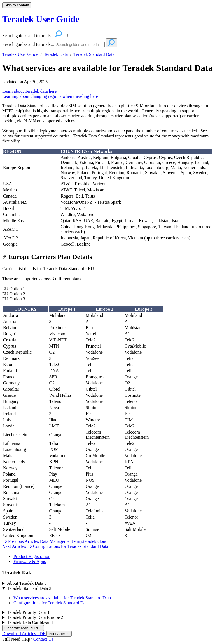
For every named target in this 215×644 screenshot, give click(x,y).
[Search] (80, 45)
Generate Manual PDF (23, 628)
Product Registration (32, 556)
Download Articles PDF (24, 634)
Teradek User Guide (20, 54)
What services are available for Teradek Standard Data (107, 68)
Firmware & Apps (30, 561)
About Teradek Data (27, 583)
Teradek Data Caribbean (30, 622)
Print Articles (59, 634)
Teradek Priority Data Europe (35, 617)
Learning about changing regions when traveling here (50, 96)
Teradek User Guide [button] (41, 19)
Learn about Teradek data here (29, 91)
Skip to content (17, 5)
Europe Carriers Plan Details (47, 257)
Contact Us (43, 639)
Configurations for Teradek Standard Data (51, 603)
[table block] (107, 198)
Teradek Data (57, 54)
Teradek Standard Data (94, 54)
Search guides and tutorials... (28, 44)
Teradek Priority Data (28, 612)
